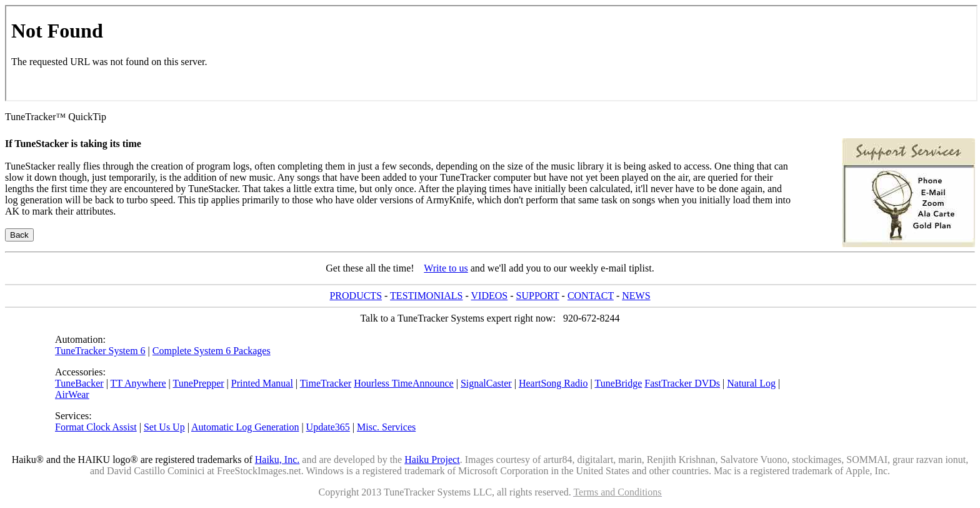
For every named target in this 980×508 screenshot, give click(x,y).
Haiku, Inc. (277, 460)
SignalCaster (486, 383)
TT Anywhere (138, 383)
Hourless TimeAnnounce (404, 383)
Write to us (446, 268)
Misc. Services (386, 427)
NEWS (636, 296)
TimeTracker (326, 383)
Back (19, 235)
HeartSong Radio (553, 383)
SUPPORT (538, 296)
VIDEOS (490, 296)
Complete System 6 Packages (212, 351)
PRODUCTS (356, 296)
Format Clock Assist (96, 427)
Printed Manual (262, 383)
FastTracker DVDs (682, 383)
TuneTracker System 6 (100, 351)
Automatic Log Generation (245, 427)
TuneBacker (79, 383)
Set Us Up (164, 427)
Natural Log (751, 383)
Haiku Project (432, 460)
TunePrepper (198, 383)
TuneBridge (618, 383)
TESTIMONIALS (426, 296)
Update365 (328, 427)
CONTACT (591, 296)
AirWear (72, 394)
